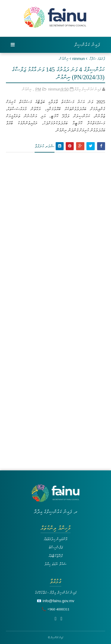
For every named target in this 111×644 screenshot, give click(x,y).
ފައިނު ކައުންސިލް (87, 45)
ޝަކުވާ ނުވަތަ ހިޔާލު (55, 564)
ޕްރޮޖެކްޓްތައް (55, 556)
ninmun (79, 59)
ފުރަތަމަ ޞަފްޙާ (97, 59)
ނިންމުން (64, 59)
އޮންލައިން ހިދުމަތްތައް (56, 539)
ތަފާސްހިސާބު (56, 547)
